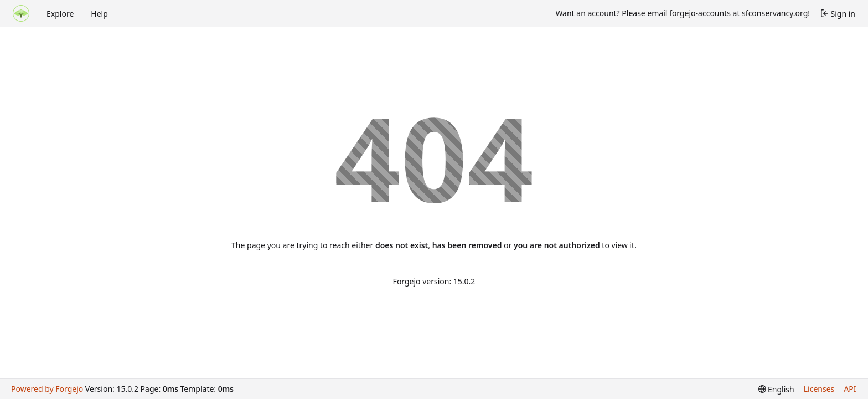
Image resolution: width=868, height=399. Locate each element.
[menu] (776, 389)
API (850, 389)
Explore (60, 14)
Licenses (819, 389)
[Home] (21, 13)
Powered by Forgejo (47, 389)
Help (99, 14)
